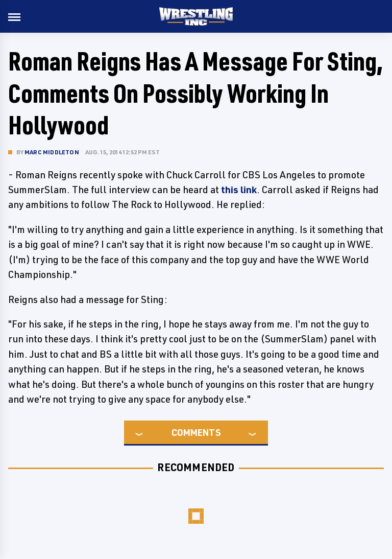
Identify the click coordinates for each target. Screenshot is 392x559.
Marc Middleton (52, 152)
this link (239, 190)
